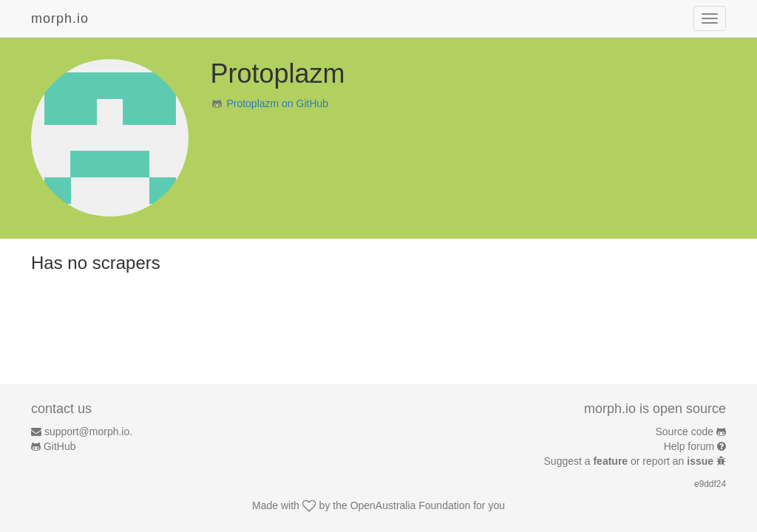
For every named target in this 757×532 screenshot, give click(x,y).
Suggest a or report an (630, 461)
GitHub (60, 446)
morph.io (60, 18)
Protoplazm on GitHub (277, 103)
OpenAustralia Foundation (411, 505)
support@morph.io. (88, 432)
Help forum (689, 446)
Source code (685, 432)
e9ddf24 (710, 484)
